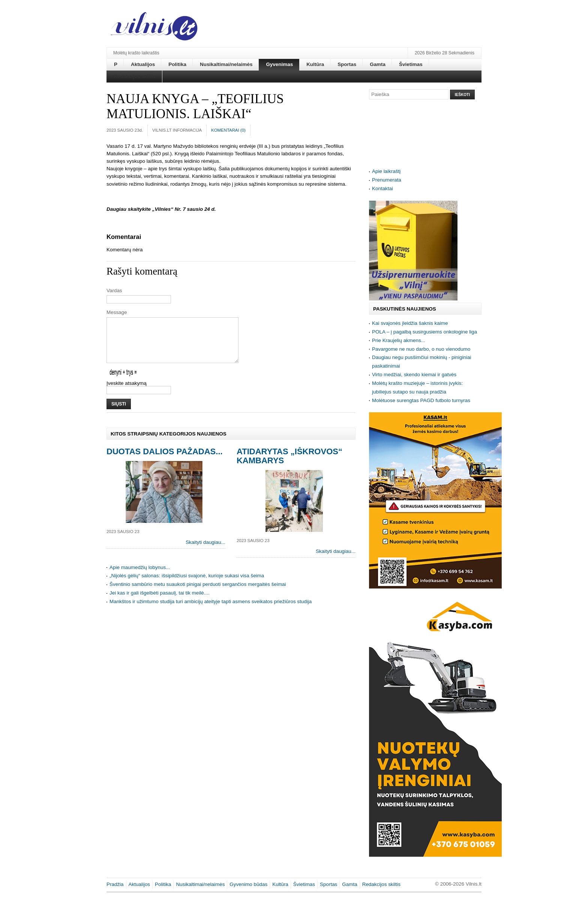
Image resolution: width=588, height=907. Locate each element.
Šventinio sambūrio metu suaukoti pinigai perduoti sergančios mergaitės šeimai (198, 593)
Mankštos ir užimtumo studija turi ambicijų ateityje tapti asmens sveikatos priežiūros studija (211, 610)
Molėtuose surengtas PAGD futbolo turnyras (421, 400)
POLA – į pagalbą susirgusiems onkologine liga (424, 332)
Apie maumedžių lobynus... (140, 576)
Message (117, 312)
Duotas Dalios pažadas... (165, 460)
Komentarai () (228, 130)
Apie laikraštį (386, 171)
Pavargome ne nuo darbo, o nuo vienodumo (421, 349)
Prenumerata (387, 180)
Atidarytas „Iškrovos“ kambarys (289, 465)
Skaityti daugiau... (205, 551)
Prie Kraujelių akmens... (399, 340)
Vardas (114, 291)
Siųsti (119, 413)
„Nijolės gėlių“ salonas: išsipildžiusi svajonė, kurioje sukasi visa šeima (187, 585)
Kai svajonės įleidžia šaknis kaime (410, 323)
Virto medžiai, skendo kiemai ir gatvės (414, 375)
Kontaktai (382, 188)
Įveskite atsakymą (127, 392)
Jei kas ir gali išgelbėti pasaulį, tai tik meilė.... (160, 602)
